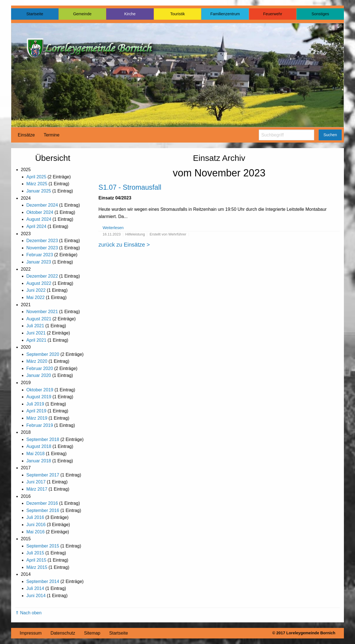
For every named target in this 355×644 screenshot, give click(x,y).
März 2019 (37, 418)
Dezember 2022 (42, 276)
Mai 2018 (35, 454)
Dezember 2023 (42, 241)
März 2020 (37, 361)
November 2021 (42, 312)
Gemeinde (82, 14)
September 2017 (43, 475)
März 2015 (37, 567)
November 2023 (42, 248)
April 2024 (36, 226)
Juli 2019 (35, 404)
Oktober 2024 (40, 212)
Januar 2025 (39, 191)
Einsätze (26, 135)
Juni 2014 (36, 596)
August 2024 (39, 219)
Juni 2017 (36, 482)
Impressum (31, 633)
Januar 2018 (39, 461)
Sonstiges (320, 14)
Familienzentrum (225, 14)
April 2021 (36, 340)
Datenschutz (63, 633)
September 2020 (43, 354)
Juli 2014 (35, 588)
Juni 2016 (36, 525)
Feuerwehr (273, 14)
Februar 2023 (40, 255)
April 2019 (36, 411)
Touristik (178, 14)
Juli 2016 (35, 517)
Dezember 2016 (42, 503)
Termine (51, 135)
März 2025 (37, 184)
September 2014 (43, 581)
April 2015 (36, 560)
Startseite (35, 14)
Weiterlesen (113, 228)
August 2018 (39, 446)
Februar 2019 (40, 425)
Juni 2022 (36, 290)
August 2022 (39, 283)
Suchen (330, 135)
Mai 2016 (35, 532)
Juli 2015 (35, 553)
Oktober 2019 (40, 390)
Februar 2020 (40, 368)
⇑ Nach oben (28, 613)
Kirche (130, 14)
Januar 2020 (39, 375)
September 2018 (43, 439)
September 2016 (43, 510)
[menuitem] (26, 135)
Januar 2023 (39, 262)
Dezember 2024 (42, 205)
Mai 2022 (35, 297)
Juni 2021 (36, 333)
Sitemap (92, 633)
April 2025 (36, 177)
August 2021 (39, 319)
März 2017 (37, 489)
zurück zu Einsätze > (124, 245)
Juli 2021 (35, 326)
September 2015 (43, 546)
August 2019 (39, 397)
